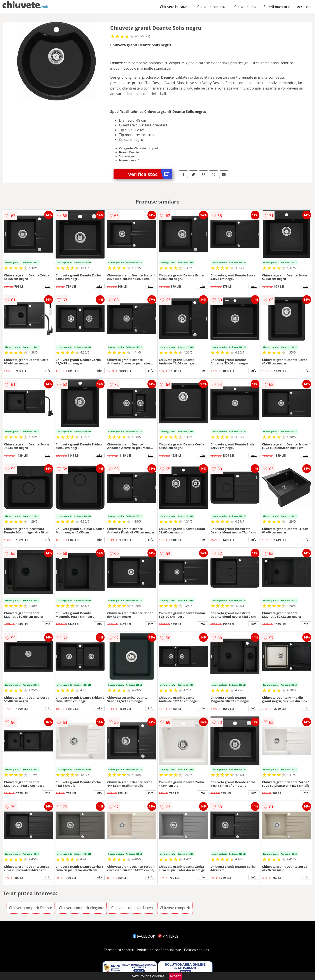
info (47, 286)
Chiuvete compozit (212, 7)
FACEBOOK (144, 936)
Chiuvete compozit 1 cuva (132, 908)
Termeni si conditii (119, 950)
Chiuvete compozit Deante (30, 908)
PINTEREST (169, 936)
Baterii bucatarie (277, 7)
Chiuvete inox (245, 7)
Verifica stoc (150, 174)
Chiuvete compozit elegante (82, 908)
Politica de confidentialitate (159, 950)
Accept (175, 976)
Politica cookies (197, 950)
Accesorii (304, 7)
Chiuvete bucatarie (175, 7)
